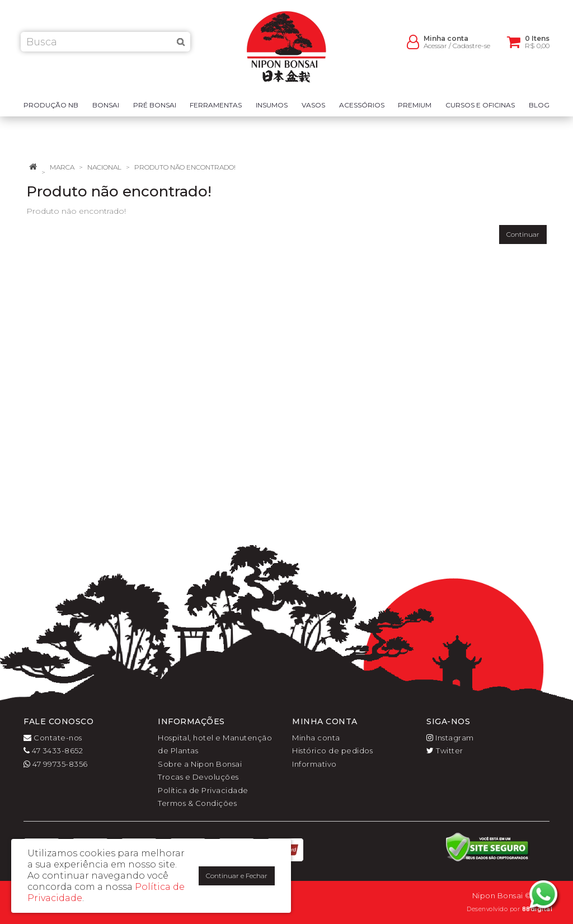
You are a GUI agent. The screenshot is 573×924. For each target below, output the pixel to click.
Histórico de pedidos (332, 751)
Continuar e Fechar (237, 876)
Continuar (523, 234)
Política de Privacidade (203, 790)
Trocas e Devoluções (198, 777)
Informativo (314, 764)
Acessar (435, 51)
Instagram (450, 738)
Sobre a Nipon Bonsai (200, 764)
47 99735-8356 (56, 764)
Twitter (445, 751)
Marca (62, 167)
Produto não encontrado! (185, 167)
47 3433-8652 (53, 751)
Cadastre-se (471, 51)
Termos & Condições (197, 803)
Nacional (104, 167)
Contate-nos (53, 738)
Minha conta (316, 738)
